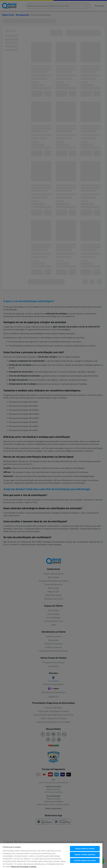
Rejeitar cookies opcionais (85, 854)
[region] (51, 856)
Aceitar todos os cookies (85, 848)
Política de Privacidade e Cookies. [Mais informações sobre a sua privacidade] (24, 867)
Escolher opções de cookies (85, 860)
